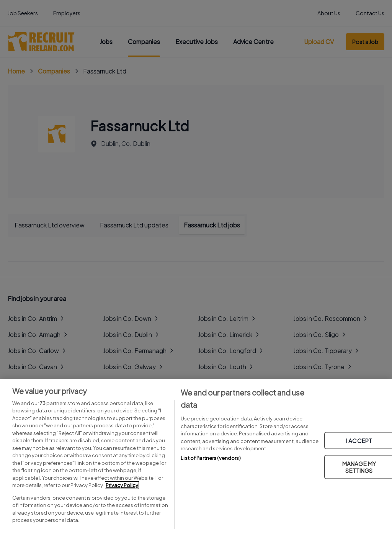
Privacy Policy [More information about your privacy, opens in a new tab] (122, 485)
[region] (196, 456)
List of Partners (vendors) (211, 458)
